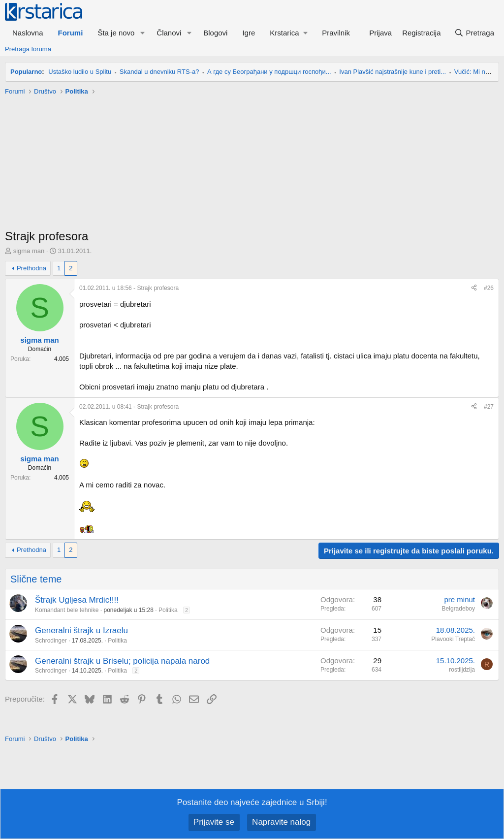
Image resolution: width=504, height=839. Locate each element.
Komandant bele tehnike (67, 610)
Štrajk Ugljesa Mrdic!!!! (77, 600)
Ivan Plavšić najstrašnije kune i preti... (393, 72)
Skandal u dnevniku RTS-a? (159, 72)
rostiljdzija (462, 670)
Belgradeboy (458, 609)
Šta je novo (116, 33)
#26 (489, 288)
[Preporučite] (474, 288)
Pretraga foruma (28, 49)
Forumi (71, 33)
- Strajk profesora (129, 288)
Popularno (26, 72)
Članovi (169, 33)
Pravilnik (336, 33)
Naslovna (28, 33)
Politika (168, 610)
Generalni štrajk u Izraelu (81, 630)
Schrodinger (51, 641)
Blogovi (215, 33)
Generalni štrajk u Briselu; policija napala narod (122, 661)
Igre (249, 33)
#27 (489, 407)
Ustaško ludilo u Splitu (80, 72)
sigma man (29, 251)
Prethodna (31, 268)
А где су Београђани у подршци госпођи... (269, 72)
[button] (142, 33)
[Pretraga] (474, 33)
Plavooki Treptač (453, 639)
